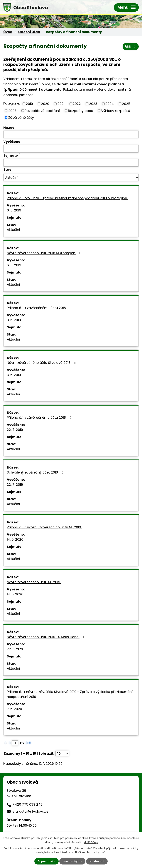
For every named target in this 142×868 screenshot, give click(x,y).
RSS (131, 46)
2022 (77, 104)
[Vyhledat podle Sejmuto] (71, 163)
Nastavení (97, 861)
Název (9, 128)
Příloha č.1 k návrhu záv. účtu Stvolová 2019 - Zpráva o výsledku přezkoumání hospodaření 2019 (70, 694)
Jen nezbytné (72, 861)
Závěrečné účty (21, 118)
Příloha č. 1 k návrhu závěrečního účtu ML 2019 (47, 527)
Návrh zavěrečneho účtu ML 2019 (37, 582)
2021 (61, 104)
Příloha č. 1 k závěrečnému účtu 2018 (40, 308)
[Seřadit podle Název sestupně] (16, 127)
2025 (126, 104)
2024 (110, 104)
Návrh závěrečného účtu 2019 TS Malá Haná (46, 637)
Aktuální (13, 230)
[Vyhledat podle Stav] (71, 178)
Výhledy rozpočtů (116, 111)
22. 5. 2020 (16, 649)
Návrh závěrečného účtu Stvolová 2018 (42, 363)
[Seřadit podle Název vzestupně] (16, 126)
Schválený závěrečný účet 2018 (36, 472)
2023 (93, 104)
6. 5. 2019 (14, 210)
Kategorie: (12, 103)
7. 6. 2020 (14, 709)
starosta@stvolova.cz (30, 811)
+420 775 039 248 (27, 804)
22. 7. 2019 (15, 430)
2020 (45, 104)
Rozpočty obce (81, 111)
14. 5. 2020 (15, 539)
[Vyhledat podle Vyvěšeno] (71, 149)
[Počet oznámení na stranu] (62, 753)
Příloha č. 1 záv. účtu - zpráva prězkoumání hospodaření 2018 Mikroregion (70, 198)
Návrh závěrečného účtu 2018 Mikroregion (44, 253)
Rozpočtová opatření (42, 111)
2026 (12, 111)
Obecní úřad (29, 32)
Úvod (8, 32)
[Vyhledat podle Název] (71, 134)
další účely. (91, 842)
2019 (29, 104)
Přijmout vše (47, 861)
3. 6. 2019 (14, 320)
